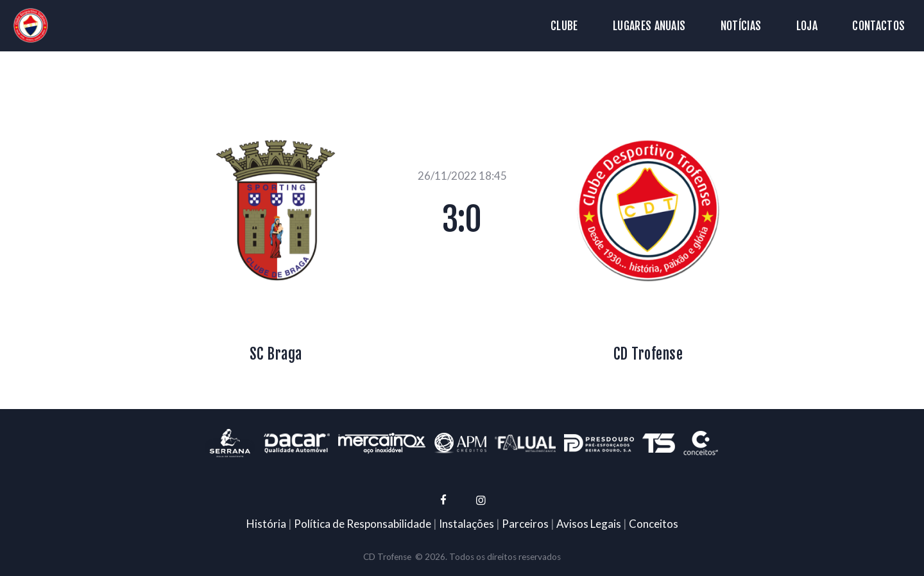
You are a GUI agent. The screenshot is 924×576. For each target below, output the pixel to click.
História (266, 524)
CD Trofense (648, 354)
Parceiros (525, 524)
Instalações (466, 524)
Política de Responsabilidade (363, 524)
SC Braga (276, 354)
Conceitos (654, 524)
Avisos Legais (589, 524)
